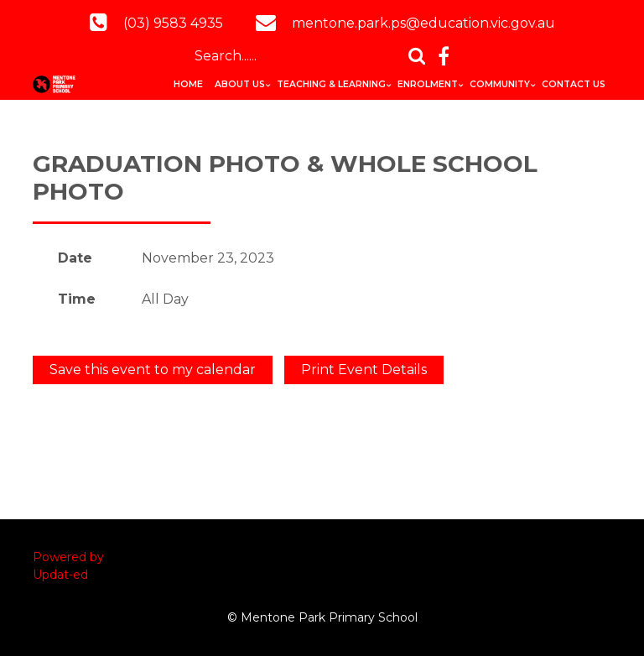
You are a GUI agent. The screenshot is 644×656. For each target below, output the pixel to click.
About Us (240, 84)
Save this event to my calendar (153, 370)
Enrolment (428, 84)
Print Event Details (364, 370)
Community (500, 84)
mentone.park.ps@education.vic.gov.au (423, 23)
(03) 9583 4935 (173, 23)
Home (188, 84)
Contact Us (574, 84)
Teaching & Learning (331, 84)
